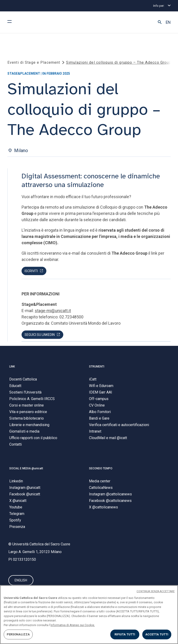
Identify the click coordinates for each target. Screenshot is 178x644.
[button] (160, 22)
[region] (89, 615)
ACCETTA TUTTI (157, 634)
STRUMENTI (97, 367)
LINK (12, 367)
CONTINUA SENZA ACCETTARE (156, 591)
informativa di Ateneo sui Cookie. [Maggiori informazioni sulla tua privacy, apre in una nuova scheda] (73, 625)
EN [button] (168, 22)
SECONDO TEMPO (101, 468)
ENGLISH (21, 580)
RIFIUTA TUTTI (125, 634)
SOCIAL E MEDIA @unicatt (26, 468)
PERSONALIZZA (18, 634)
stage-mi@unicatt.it (53, 311)
